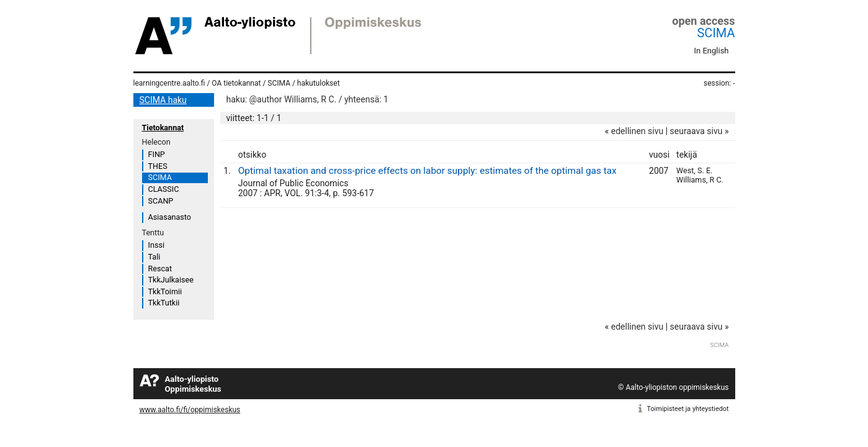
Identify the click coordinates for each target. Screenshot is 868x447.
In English (712, 51)
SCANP (161, 201)
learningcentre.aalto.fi (169, 83)
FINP (157, 154)
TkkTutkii (164, 303)
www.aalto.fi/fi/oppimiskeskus (190, 410)
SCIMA (716, 33)
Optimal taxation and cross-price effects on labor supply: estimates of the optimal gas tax (427, 171)
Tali (154, 257)
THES (158, 166)
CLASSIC (164, 189)
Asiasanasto (170, 217)
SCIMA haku (163, 100)
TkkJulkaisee (171, 280)
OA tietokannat (236, 83)
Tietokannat (163, 128)
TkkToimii (165, 291)
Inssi (156, 245)
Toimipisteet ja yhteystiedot (688, 409)
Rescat (160, 269)
